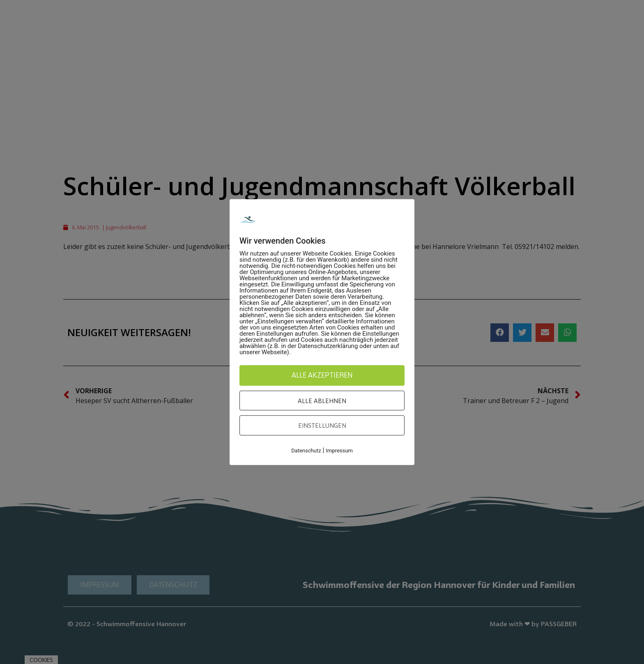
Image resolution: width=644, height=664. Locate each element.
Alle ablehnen (322, 400)
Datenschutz (306, 450)
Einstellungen (322, 425)
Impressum (339, 450)
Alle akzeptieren (322, 375)
